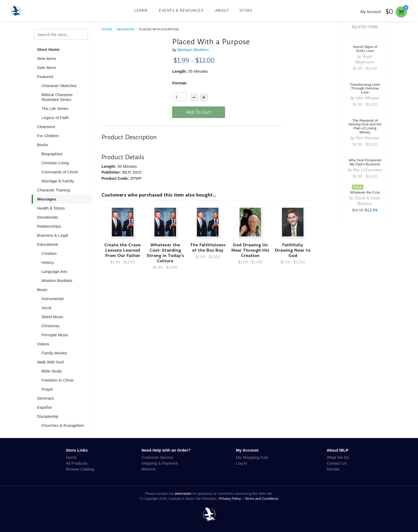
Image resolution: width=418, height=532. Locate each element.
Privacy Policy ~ (232, 499)
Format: (180, 83)
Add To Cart (199, 112)
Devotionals (47, 217)
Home (71, 457)
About (222, 10)
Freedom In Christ (58, 380)
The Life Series (55, 109)
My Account (371, 12)
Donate (333, 469)
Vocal (47, 308)
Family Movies (54, 353)
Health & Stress (51, 208)
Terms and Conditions (262, 499)
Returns (149, 469)
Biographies (52, 154)
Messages (47, 199)
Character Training (53, 190)
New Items (47, 58)
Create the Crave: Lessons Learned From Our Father (123, 250)
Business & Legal (53, 235)
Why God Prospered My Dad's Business (365, 162)
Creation (49, 253)
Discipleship (48, 416)
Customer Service (157, 457)
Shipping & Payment (160, 463)
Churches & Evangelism (63, 425)
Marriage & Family (58, 181)
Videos (43, 344)
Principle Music (55, 335)
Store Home (48, 49)
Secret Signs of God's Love (365, 49)
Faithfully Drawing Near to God (293, 250)
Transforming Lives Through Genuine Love (365, 89)
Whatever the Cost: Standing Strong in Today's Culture (165, 253)
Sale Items (47, 67)
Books (43, 145)
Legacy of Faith (55, 118)
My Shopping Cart (252, 457)
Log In (242, 463)
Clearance (46, 127)
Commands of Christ (60, 172)
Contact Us (336, 463)
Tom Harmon (367, 138)
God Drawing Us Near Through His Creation (250, 250)
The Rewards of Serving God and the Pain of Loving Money (365, 126)
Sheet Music (53, 317)
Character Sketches (59, 86)
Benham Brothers (193, 50)
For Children (48, 136)
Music (42, 290)
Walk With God (50, 362)
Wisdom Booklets (57, 281)
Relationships (49, 226)
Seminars (45, 398)
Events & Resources (181, 10)
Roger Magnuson (365, 59)
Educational (47, 244)
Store (246, 10)
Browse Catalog (80, 469)
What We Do (338, 457)
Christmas (51, 326)
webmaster (183, 494)
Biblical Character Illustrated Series (57, 97)
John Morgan (367, 98)
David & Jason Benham (367, 201)
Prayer (47, 389)
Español (44, 407)
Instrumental (53, 299)
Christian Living (55, 163)
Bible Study (52, 371)
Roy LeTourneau (368, 170)
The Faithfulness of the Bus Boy (208, 247)
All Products (77, 463)
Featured (45, 77)
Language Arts (55, 271)
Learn (141, 10)
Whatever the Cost (365, 192)
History (48, 262)
